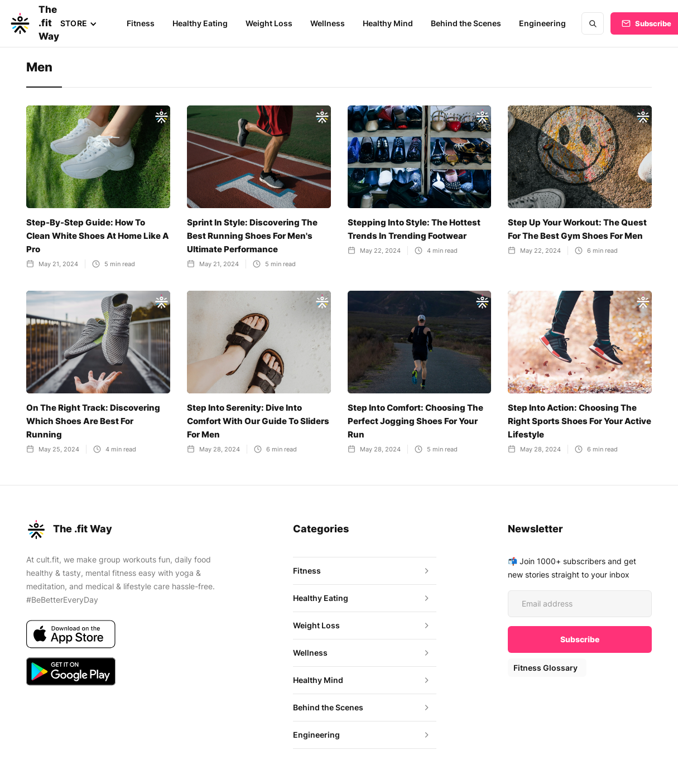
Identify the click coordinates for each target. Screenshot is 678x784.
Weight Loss (267, 23)
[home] (23, 23)
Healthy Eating (199, 23)
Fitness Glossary (545, 668)
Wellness (325, 23)
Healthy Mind (386, 23)
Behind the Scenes (463, 23)
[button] (78, 23)
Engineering (539, 23)
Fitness (140, 23)
